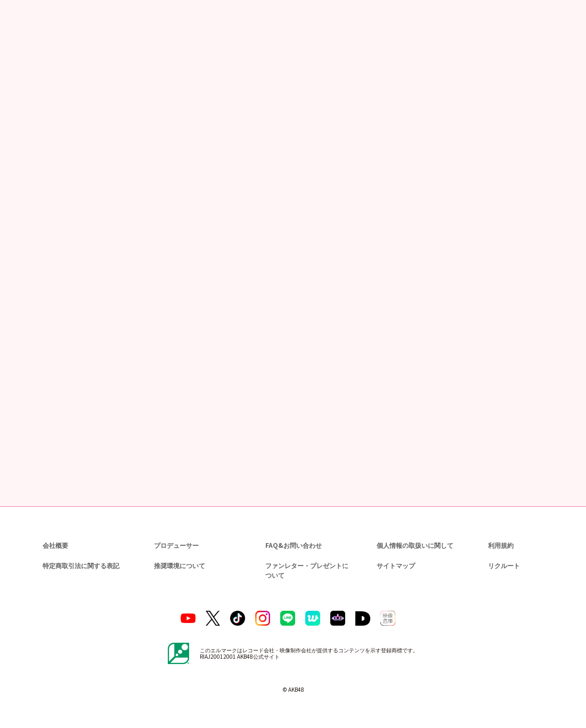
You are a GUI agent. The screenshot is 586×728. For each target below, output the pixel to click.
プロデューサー (175, 545)
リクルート (502, 565)
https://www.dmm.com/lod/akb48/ (161, 372)
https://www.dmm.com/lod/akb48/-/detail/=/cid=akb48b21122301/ (212, 342)
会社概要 (55, 545)
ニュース (52, 59)
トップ (22, 59)
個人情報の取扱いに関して (414, 545)
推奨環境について (178, 565)
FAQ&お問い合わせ (293, 545)
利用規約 (501, 545)
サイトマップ (394, 565)
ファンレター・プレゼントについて (305, 570)
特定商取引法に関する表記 (80, 565)
